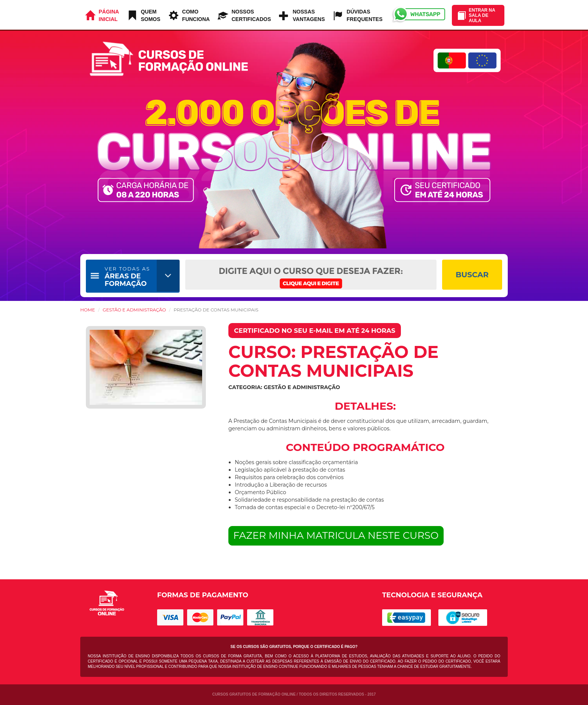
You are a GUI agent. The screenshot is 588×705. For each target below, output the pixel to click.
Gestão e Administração (134, 310)
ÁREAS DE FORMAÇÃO (127, 277)
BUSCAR (472, 275)
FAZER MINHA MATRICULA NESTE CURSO (336, 535)
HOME (88, 310)
